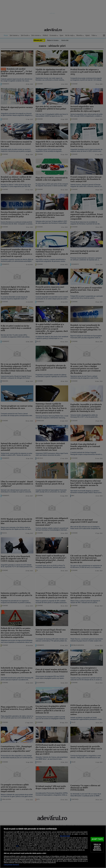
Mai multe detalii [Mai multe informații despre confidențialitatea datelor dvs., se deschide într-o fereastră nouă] (65, 836)
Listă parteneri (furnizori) (11, 865)
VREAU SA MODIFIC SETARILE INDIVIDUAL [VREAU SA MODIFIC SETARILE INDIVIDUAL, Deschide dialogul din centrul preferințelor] (97, 847)
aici (17, 846)
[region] (53, 847)
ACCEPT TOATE (97, 839)
